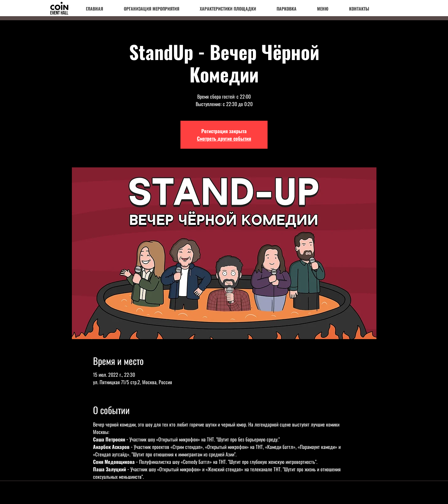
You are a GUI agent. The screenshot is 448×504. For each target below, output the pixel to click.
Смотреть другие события (224, 138)
